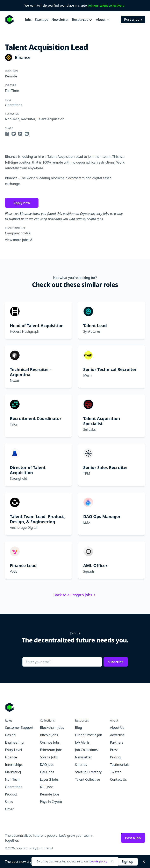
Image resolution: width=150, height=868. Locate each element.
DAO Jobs (47, 765)
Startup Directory (88, 772)
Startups (42, 20)
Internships (14, 765)
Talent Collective (88, 779)
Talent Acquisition (51, 119)
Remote (11, 76)
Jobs (28, 20)
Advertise (117, 735)
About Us (117, 728)
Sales (9, 802)
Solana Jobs (49, 757)
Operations (14, 105)
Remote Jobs (50, 794)
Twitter (115, 772)
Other (9, 809)
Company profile (18, 233)
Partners (117, 742)
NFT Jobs (47, 787)
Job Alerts (82, 742)
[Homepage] (9, 20)
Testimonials (120, 765)
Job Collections (86, 750)
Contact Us (118, 779)
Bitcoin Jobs (49, 735)
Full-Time (12, 91)
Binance (23, 57)
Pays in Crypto (51, 802)
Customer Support (19, 728)
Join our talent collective (107, 5)
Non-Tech (12, 119)
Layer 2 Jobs (49, 779)
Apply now (22, 203)
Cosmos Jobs (50, 742)
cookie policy (98, 861)
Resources (82, 20)
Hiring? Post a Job (89, 735)
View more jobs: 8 (19, 240)
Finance (11, 757)
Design (10, 735)
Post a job (134, 19)
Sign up (127, 862)
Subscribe (116, 662)
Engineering (14, 742)
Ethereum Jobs (51, 750)
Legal (49, 848)
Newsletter (60, 20)
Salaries (81, 765)
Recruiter (28, 119)
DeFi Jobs (47, 772)
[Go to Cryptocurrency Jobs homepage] (75, 707)
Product (11, 794)
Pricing (115, 757)
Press (114, 750)
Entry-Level (13, 750)
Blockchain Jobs (52, 728)
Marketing (13, 772)
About (103, 20)
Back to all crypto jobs (75, 595)
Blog (79, 728)
